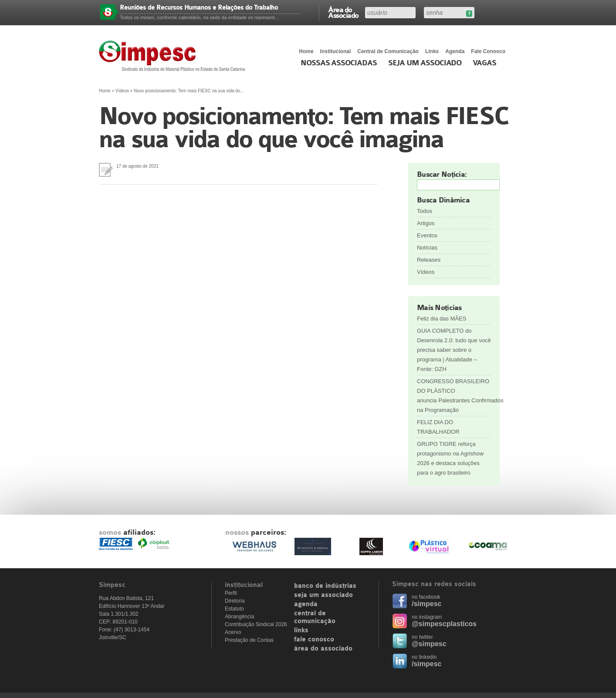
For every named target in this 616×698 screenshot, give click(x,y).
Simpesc (174, 56)
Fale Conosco (488, 51)
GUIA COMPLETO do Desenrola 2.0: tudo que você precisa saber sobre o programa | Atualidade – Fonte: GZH (454, 350)
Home (306, 51)
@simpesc (429, 644)
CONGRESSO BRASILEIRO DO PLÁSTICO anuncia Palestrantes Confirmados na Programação (454, 396)
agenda (306, 604)
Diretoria (235, 601)
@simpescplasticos (444, 624)
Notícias (427, 248)
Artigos (426, 223)
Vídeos (122, 91)
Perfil (231, 593)
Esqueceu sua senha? (469, 14)
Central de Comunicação (388, 51)
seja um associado (323, 595)
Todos (425, 211)
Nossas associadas (339, 63)
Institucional (336, 51)
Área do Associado (343, 12)
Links (432, 51)
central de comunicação (315, 617)
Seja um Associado (425, 63)
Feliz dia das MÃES (442, 319)
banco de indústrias (325, 586)
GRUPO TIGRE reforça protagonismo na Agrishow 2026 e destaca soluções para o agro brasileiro (450, 458)
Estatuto (234, 609)
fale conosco (314, 640)
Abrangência (239, 617)
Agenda (455, 51)
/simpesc (426, 604)
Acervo (233, 632)
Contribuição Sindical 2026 (256, 624)
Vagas (484, 63)
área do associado (323, 649)
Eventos (427, 235)
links (301, 631)
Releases (429, 260)
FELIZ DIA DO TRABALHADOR (438, 427)
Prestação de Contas (249, 640)
